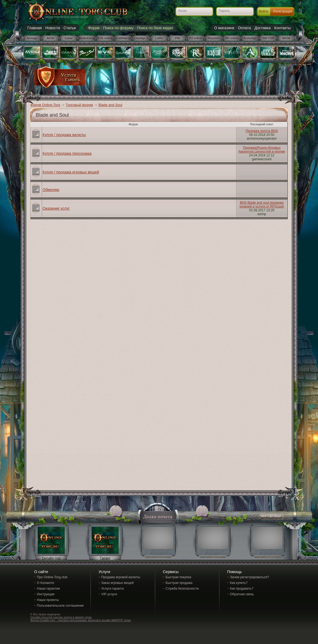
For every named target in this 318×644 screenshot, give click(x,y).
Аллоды (32, 38)
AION (51, 38)
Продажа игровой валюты (121, 577)
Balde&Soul (87, 38)
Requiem (214, 38)
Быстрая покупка (178, 577)
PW (177, 38)
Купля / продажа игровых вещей (71, 172)
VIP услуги (109, 594)
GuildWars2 (123, 38)
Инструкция (46, 594)
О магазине (224, 28)
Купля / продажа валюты (64, 135)
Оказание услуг (56, 208)
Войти (264, 11)
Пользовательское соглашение (60, 606)
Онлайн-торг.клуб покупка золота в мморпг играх (61, 617)
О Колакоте (46, 583)
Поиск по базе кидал (155, 28)
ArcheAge (250, 38)
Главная (35, 28)
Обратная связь (242, 594)
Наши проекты (48, 600)
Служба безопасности (182, 589)
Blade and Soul (110, 105)
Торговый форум (79, 105)
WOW (286, 38)
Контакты (283, 28)
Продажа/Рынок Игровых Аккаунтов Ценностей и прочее (262, 150)
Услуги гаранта (113, 589)
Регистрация (283, 11)
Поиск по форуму (118, 28)
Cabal (69, 38)
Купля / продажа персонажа (67, 153)
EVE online (105, 38)
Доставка (262, 28)
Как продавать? (242, 589)
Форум (94, 28)
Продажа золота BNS (262, 131)
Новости (53, 28)
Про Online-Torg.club (52, 577)
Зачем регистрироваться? (249, 577)
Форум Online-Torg (45, 105)
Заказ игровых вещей (118, 583)
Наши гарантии (48, 589)
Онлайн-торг (51, 558)
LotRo (159, 38)
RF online (232, 38)
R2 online (196, 38)
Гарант (105, 558)
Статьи (70, 28)
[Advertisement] (185, 79)
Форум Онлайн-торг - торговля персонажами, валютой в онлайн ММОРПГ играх (81, 620)
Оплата (244, 28)
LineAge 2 (141, 38)
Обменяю (51, 190)
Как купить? (239, 583)
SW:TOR (268, 38)
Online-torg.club (71, 12)
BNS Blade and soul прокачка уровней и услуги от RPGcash (262, 205)
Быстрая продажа (179, 583)
